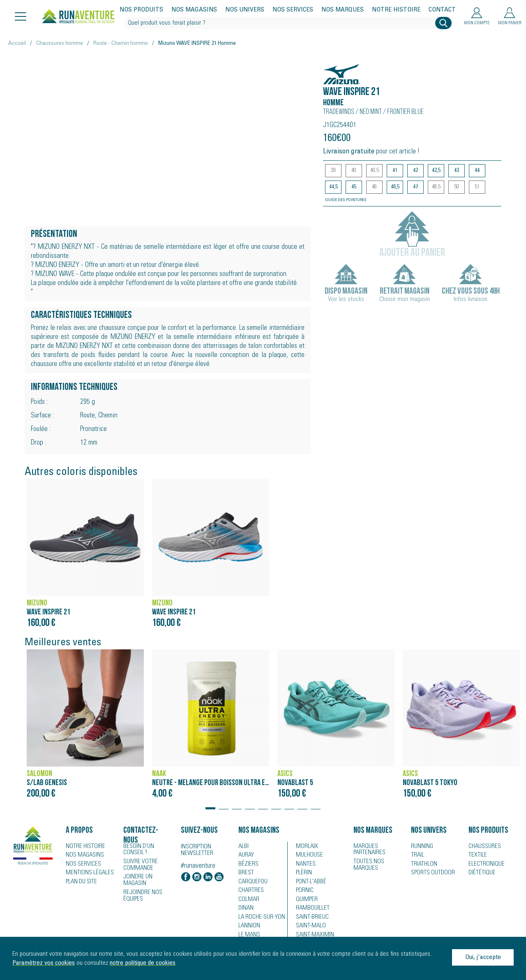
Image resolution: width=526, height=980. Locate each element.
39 (333, 171)
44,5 (333, 187)
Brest (245, 873)
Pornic (304, 892)
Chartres (249, 892)
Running (421, 846)
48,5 (436, 187)
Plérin (303, 873)
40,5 (375, 171)
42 (415, 171)
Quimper (306, 901)
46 (374, 187)
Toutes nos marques (367, 864)
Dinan (245, 910)
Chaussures (483, 846)
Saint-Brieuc (310, 919)
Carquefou (251, 883)
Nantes (304, 864)
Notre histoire (396, 10)
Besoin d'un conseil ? (147, 849)
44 (477, 171)
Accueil (17, 44)
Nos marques (343, 10)
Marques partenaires (367, 849)
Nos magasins (194, 10)
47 (415, 187)
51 (477, 187)
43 (457, 171)
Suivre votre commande (138, 864)
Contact (442, 10)
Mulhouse (308, 855)
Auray (246, 855)
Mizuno (336, 70)
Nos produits (141, 10)
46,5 (395, 187)
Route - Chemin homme (121, 44)
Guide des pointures (346, 200)
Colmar (248, 901)
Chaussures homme (60, 44)
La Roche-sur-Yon (260, 919)
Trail (416, 855)
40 (354, 171)
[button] (210, 804)
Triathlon (422, 864)
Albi (243, 846)
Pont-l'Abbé (309, 883)
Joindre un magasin (148, 876)
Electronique (484, 864)
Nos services (293, 10)
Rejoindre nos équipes (141, 888)
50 (457, 187)
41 (395, 171)
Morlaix (306, 846)
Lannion (248, 928)
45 (354, 187)
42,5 (436, 171)
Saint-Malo (309, 928)
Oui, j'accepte (483, 957)
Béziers (247, 864)
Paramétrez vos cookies (44, 963)
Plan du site (80, 883)
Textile (476, 855)
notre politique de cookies (143, 963)
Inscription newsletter (197, 850)
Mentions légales (87, 873)
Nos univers (245, 10)
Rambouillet (310, 910)
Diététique (480, 873)
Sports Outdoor (430, 873)
